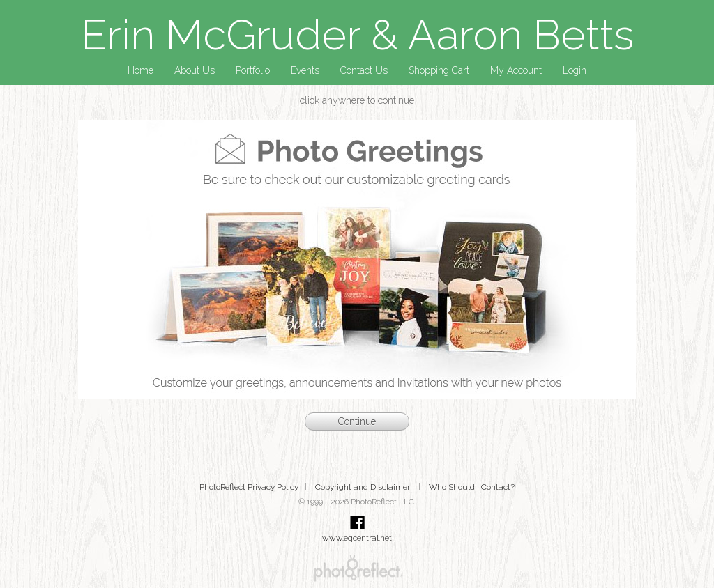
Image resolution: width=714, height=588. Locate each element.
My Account (516, 70)
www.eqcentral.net (357, 538)
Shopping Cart (439, 70)
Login (575, 70)
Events (305, 70)
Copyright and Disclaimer (364, 487)
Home (140, 70)
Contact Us (364, 70)
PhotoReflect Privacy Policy (249, 487)
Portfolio (253, 70)
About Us (195, 70)
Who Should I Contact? (472, 487)
